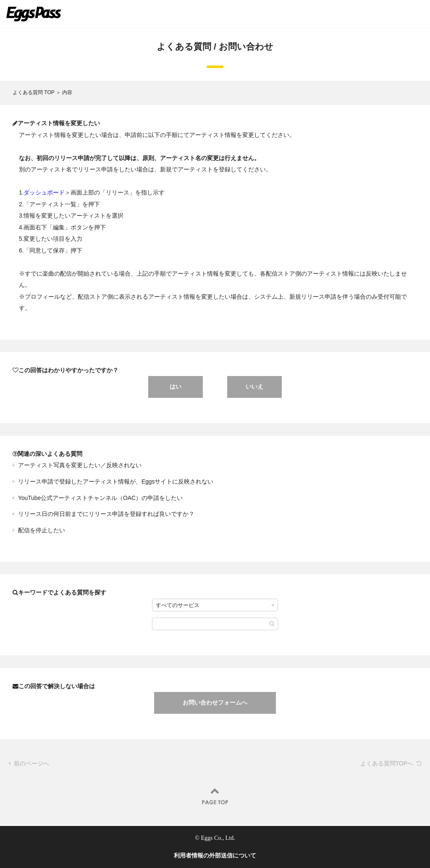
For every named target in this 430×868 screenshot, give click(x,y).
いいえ (254, 387)
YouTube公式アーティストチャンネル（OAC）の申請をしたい (100, 498)
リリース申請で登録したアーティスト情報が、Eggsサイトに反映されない (116, 482)
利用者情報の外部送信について (215, 855)
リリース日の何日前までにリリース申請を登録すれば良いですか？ (106, 514)
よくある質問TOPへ (387, 764)
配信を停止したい (42, 530)
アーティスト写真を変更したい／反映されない (80, 465)
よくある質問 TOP (34, 92)
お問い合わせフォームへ (215, 702)
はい (176, 387)
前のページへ (31, 764)
